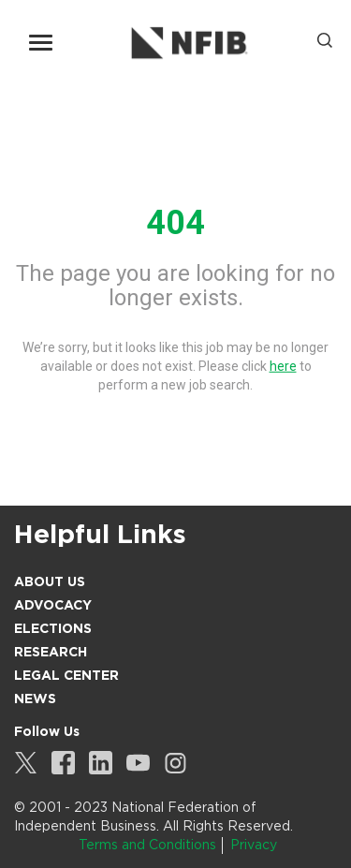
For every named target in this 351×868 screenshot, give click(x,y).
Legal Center (66, 675)
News (35, 699)
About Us (50, 581)
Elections (53, 628)
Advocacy (53, 605)
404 (175, 223)
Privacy (254, 845)
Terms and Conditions (147, 845)
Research (51, 652)
